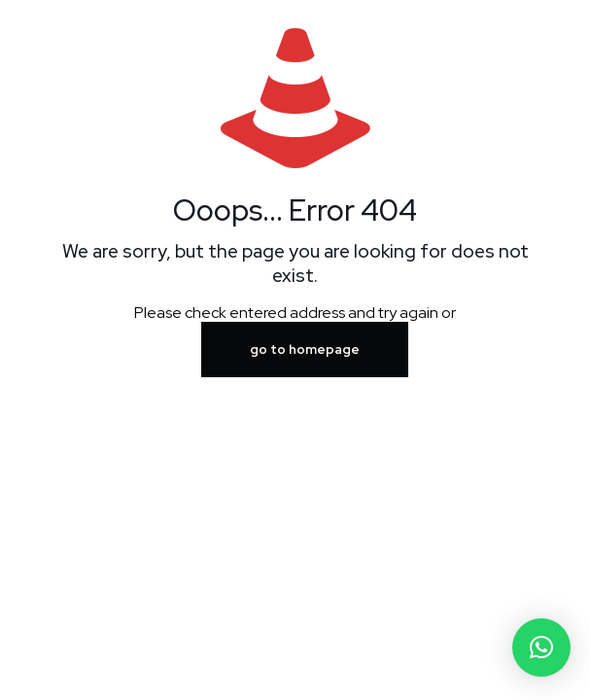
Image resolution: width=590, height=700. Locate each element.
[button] (541, 647)
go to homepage (305, 350)
